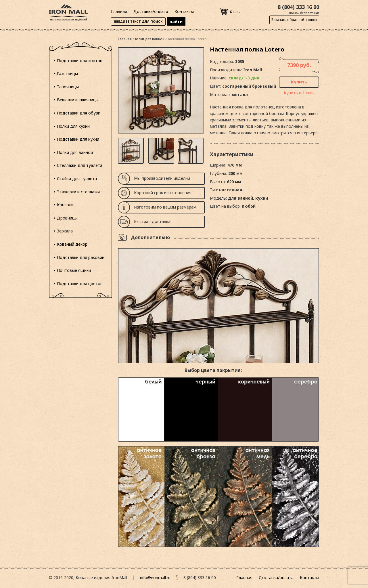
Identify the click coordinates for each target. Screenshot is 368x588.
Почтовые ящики (74, 270)
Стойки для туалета (77, 178)
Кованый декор (72, 244)
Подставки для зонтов (80, 61)
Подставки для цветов (80, 283)
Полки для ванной (75, 152)
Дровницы (67, 218)
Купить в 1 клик (299, 93)
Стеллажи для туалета (80, 165)
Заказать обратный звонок (294, 20)
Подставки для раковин (81, 257)
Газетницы (67, 73)
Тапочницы (68, 87)
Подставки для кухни (78, 139)
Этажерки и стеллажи (78, 192)
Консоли (65, 205)
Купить (299, 82)
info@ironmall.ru (155, 577)
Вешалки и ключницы (78, 100)
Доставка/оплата (151, 11)
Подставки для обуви (79, 113)
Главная (119, 11)
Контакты (184, 11)
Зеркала (65, 231)
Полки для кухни (73, 126)
